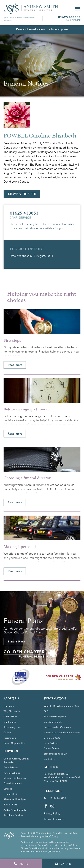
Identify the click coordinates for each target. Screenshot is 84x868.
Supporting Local (12, 727)
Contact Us (50, 759)
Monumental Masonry (15, 778)
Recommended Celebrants (58, 727)
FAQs (47, 711)
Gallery (7, 733)
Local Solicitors (52, 743)
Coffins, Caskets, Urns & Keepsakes (16, 761)
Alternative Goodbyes (15, 799)
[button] (78, 9)
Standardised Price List (55, 754)
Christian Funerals (53, 722)
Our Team (9, 706)
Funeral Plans (10, 805)
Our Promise (10, 722)
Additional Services (13, 815)
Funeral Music (11, 794)
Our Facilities (10, 717)
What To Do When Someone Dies (61, 706)
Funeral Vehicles (12, 773)
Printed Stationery (13, 784)
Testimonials (10, 738)
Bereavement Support (55, 717)
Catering (8, 789)
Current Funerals (52, 749)
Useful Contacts (52, 738)
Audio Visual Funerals (15, 810)
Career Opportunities (14, 743)
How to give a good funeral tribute (62, 733)
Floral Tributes (11, 768)
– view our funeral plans (42, 29)
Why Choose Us (12, 711)
